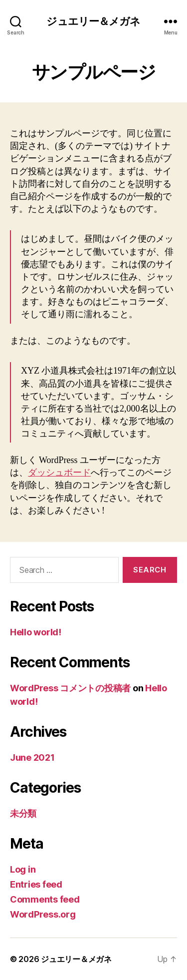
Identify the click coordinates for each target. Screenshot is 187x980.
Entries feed (36, 884)
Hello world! (36, 632)
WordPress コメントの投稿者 (70, 688)
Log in (23, 869)
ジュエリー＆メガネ (93, 21)
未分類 (23, 813)
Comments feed (45, 899)
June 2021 (32, 757)
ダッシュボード (59, 473)
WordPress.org (43, 914)
